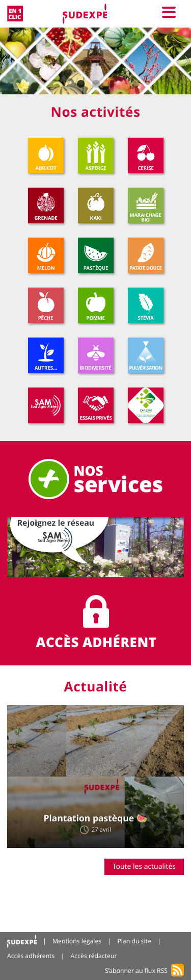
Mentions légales (77, 941)
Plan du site (134, 941)
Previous (4, 61)
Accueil (22, 942)
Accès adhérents (31, 956)
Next (187, 61)
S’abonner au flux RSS (136, 971)
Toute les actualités (144, 867)
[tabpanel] (95, 61)
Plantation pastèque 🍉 (96, 818)
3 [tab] (111, 84)
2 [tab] (96, 84)
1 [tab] (80, 84)
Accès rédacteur (94, 956)
